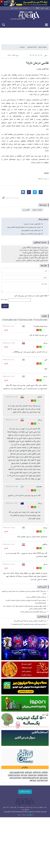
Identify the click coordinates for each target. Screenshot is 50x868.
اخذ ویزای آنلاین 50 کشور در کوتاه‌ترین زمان (33, 258)
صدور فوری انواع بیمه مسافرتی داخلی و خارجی (32, 261)
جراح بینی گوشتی (14, 776)
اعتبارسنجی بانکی (15, 778)
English (38, 9)
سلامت (22, 48)
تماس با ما (25, 9)
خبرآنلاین (25, 16)
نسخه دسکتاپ (25, 792)
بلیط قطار (33, 781)
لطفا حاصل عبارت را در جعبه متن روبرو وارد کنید (31, 296)
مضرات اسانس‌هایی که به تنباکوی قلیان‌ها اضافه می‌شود (24, 228)
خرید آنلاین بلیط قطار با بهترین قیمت (35, 253)
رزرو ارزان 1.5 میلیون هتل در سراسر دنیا (34, 251)
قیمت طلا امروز (42, 781)
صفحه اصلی (42, 48)
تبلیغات (16, 9)
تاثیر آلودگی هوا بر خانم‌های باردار (31, 231)
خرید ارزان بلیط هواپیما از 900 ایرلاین (35, 248)
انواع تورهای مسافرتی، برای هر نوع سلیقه (34, 256)
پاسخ (6, 331)
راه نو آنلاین (37, 773)
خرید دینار (24, 776)
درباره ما (20, 9)
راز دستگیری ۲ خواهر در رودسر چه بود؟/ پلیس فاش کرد (30, 621)
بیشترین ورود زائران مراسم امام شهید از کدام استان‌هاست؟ (29, 625)
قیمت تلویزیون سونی (17, 773)
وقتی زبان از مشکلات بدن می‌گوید (31, 234)
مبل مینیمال (32, 776)
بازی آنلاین (28, 773)
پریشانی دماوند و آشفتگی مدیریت (36, 598)
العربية (42, 9)
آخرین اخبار (42, 587)
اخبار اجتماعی (32, 48)
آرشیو (12, 9)
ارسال (5, 306)
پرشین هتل (43, 778)
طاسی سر (26, 210)
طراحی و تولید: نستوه (26, 815)
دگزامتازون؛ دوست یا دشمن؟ (32, 225)
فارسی (47, 9)
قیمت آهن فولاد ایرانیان (30, 778)
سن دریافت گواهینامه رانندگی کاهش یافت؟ (33, 612)
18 (39, 424)
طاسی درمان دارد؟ (37, 63)
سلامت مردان (37, 210)
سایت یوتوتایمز (42, 776)
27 (44, 381)
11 (39, 508)
